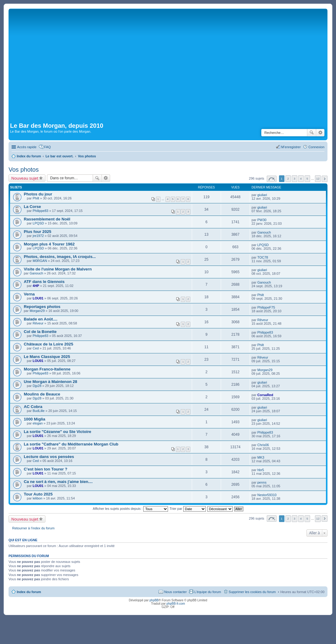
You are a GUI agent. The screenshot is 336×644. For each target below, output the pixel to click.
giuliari (262, 195)
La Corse (32, 207)
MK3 (261, 457)
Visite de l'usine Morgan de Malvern (58, 269)
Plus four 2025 (38, 232)
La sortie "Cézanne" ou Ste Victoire (57, 432)
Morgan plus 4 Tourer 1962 (49, 244)
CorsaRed (265, 395)
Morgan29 (37, 311)
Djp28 (37, 386)
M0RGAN (40, 261)
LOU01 (38, 298)
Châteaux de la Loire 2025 (48, 344)
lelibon (38, 498)
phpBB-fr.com (176, 604)
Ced (36, 348)
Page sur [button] (272, 179)
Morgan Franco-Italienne (47, 369)
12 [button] (318, 179)
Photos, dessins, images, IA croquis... (60, 257)
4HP (36, 286)
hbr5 (261, 470)
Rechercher (312, 133)
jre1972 (38, 236)
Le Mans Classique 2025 (47, 357)
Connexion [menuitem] (316, 147)
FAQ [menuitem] (48, 147)
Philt (36, 198)
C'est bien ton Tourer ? (46, 469)
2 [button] (288, 179)
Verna (29, 294)
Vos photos (24, 170)
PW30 (262, 220)
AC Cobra (33, 407)
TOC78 (263, 257)
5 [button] (307, 179)
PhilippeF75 (266, 307)
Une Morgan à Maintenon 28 (50, 382)
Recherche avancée (320, 133)
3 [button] (295, 179)
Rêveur (38, 323)
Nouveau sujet (25, 178)
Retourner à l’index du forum (33, 528)
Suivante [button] (325, 179)
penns (262, 482)
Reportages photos (42, 307)
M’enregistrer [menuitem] (291, 147)
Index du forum (29, 592)
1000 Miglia (34, 419)
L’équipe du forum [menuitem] (207, 592)
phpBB (154, 600)
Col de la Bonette (40, 332)
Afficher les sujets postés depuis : (130, 509)
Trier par (188, 509)
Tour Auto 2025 (38, 494)
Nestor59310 (267, 495)
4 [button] (301, 179)
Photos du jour (38, 194)
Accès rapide (27, 147)
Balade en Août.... (41, 319)
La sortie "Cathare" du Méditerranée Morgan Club (71, 444)
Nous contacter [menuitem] (175, 592)
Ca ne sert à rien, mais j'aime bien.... (58, 482)
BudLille (39, 411)
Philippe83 (40, 211)
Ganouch (264, 232)
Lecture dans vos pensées (49, 457)
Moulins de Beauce (42, 394)
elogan (38, 423)
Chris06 (263, 445)
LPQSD (38, 223)
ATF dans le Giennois (44, 282)
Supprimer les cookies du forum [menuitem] (252, 592)
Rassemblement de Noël (47, 219)
